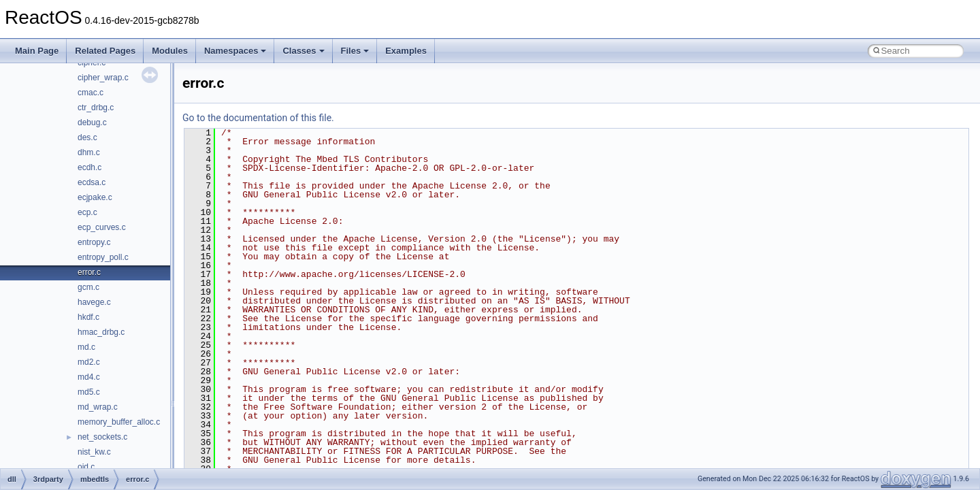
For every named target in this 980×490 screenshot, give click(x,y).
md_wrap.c (98, 407)
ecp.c (87, 212)
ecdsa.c (92, 182)
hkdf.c (88, 317)
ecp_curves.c (102, 227)
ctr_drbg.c (96, 108)
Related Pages (105, 51)
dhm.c (89, 152)
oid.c (86, 467)
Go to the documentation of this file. (258, 118)
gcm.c (88, 287)
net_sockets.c (102, 437)
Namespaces (235, 51)
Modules (170, 51)
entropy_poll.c (103, 257)
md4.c (89, 377)
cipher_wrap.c (103, 78)
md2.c (89, 362)
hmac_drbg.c (101, 332)
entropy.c (94, 242)
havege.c (94, 302)
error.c (89, 272)
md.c (86, 347)
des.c (87, 137)
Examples (406, 51)
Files (355, 51)
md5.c (89, 392)
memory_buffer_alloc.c (119, 422)
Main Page (37, 51)
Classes (303, 51)
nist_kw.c (94, 452)
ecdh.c (89, 167)
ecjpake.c (95, 197)
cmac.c (91, 93)
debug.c (92, 122)
